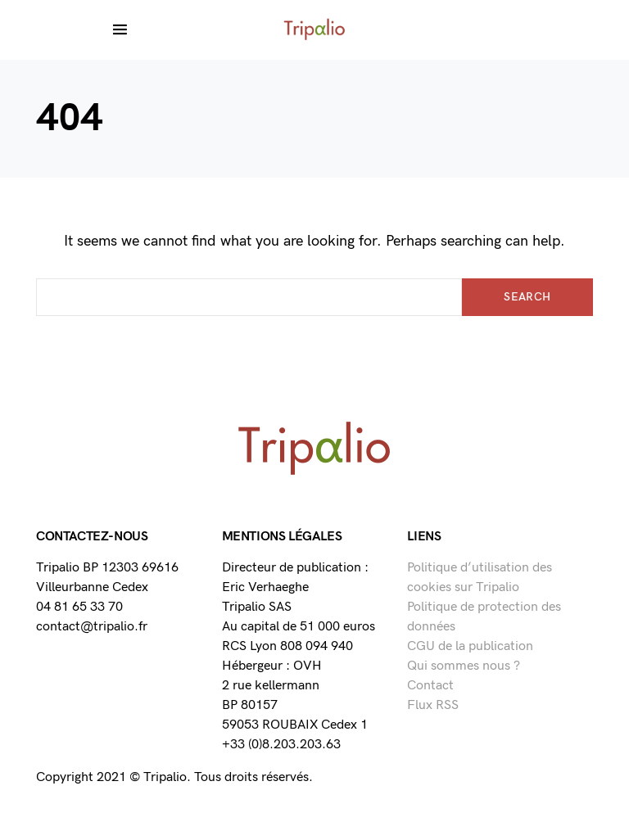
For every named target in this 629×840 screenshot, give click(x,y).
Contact (430, 686)
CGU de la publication (470, 646)
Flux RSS (433, 705)
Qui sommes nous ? (464, 666)
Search (527, 297)
